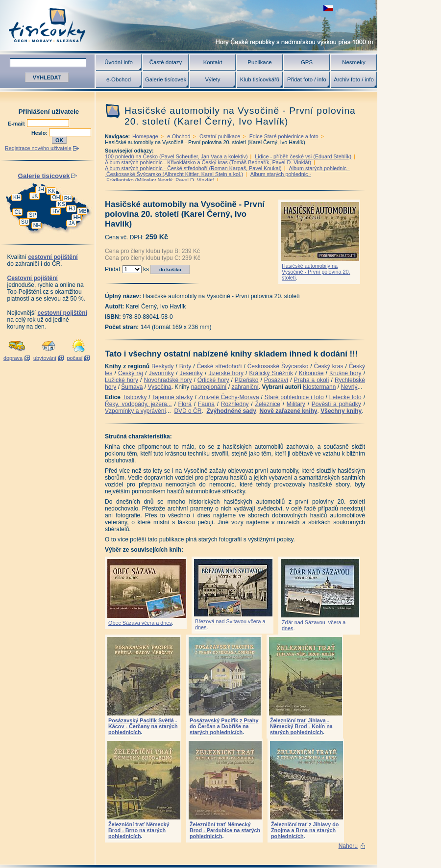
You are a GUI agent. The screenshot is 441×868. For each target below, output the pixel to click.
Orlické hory (213, 380)
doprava (13, 358)
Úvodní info (119, 62)
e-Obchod (119, 79)
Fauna (206, 404)
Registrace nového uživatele (38, 148)
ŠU (25, 222)
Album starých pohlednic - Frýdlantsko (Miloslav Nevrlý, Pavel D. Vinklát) (208, 177)
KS (61, 204)
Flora (185, 404)
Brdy (185, 366)
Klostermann (319, 387)
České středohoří (220, 366)
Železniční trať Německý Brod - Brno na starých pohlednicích (139, 830)
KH (17, 197)
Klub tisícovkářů (260, 79)
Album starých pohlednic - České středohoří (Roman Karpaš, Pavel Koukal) (193, 168)
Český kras (329, 366)
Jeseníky (191, 373)
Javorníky (161, 373)
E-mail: (17, 124)
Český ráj (131, 373)
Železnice (268, 404)
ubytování (45, 358)
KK (51, 191)
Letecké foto (345, 397)
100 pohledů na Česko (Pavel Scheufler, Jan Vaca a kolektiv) (176, 156)
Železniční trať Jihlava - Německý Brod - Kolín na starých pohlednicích (301, 726)
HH (77, 217)
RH (68, 198)
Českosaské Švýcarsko (278, 366)
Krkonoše (311, 373)
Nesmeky (354, 62)
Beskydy (162, 366)
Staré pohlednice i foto (294, 397)
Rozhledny (235, 404)
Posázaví (276, 380)
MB (82, 211)
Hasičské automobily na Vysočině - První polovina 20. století (316, 272)
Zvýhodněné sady (231, 411)
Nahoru (348, 846)
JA (72, 223)
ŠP (32, 215)
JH (41, 189)
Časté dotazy (166, 62)
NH (37, 225)
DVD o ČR (188, 411)
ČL (18, 212)
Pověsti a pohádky (336, 404)
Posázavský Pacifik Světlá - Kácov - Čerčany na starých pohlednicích (143, 726)
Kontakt (213, 62)
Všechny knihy (341, 411)
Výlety (212, 79)
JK (35, 196)
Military (296, 404)
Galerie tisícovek (166, 79)
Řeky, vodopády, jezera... (138, 404)
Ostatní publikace (220, 136)
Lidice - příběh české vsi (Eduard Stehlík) (303, 156)
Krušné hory (345, 373)
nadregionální (209, 387)
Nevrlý (349, 387)
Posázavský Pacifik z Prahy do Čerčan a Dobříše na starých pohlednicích (224, 726)
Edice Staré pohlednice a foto (284, 136)
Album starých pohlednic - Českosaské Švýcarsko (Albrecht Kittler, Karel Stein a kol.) (227, 171)
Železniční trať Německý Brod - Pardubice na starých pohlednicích (225, 830)
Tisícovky (135, 397)
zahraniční (245, 387)
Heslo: (40, 133)
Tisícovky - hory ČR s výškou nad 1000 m (189, 25)
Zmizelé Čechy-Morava (229, 397)
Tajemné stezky (172, 397)
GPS (307, 62)
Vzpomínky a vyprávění (135, 411)
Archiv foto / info (354, 79)
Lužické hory (122, 380)
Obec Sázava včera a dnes (140, 623)
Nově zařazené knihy (288, 411)
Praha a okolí (312, 380)
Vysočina (159, 387)
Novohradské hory (168, 380)
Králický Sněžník (271, 373)
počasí (75, 358)
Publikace (259, 62)
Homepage (145, 136)
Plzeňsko (247, 380)
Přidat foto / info (307, 79)
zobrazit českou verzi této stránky (328, 8)
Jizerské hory (226, 373)
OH (56, 197)
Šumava (132, 387)
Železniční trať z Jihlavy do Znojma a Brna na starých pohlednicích (305, 830)
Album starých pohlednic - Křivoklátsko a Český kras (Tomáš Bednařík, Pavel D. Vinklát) (208, 162)
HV (56, 211)
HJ (72, 208)
